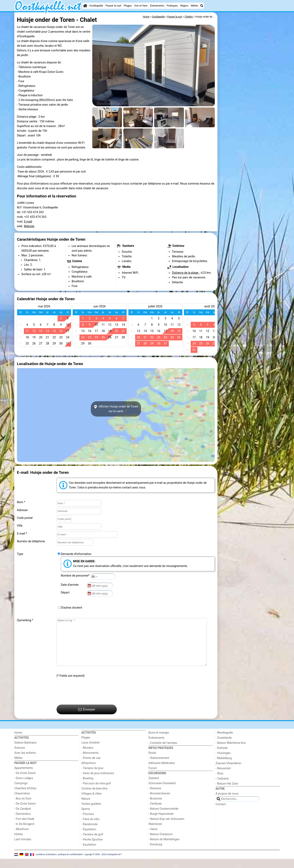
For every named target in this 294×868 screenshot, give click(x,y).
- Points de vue (91, 767)
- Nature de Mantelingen (164, 849)
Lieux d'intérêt (91, 752)
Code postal (25, 518)
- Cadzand (222, 788)
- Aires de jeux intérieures (98, 782)
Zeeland (154, 787)
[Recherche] (202, 6)
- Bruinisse (155, 808)
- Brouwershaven (159, 803)
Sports (86, 818)
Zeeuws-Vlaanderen (228, 772)
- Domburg (155, 854)
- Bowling (87, 788)
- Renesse (155, 798)
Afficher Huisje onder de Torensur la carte (116, 409)
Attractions (89, 772)
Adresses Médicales (162, 772)
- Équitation (89, 839)
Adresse (22, 510)
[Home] (85, 6)
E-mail (28, 222)
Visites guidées (91, 813)
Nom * (21, 502)
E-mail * (22, 534)
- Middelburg (224, 767)
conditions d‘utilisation (46, 863)
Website (29, 226)
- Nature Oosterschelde (163, 818)
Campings (21, 792)
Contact (221, 813)
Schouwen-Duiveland (162, 792)
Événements (157, 6)
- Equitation (89, 854)
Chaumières (22, 803)
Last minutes (23, 849)
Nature (86, 808)
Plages (128, 6)
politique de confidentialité (70, 863)
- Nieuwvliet (223, 778)
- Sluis (219, 783)
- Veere (153, 838)
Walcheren (155, 833)
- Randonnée (90, 833)
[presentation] (88, 701)
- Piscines (88, 823)
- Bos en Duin (23, 808)
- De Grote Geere (25, 782)
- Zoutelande (224, 747)
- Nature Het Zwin (227, 793)
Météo (194, 6)
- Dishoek (222, 757)
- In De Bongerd (24, 833)
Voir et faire (141, 6)
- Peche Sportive (92, 849)
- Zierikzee (155, 813)
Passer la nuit (113, 6)
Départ (66, 593)
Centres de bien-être (95, 798)
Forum (153, 777)
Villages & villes (92, 803)
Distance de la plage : (186, 273)
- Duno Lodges (24, 787)
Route (152, 762)
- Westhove (21, 838)
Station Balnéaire (25, 752)
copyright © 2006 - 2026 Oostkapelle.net (102, 863)
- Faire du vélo (90, 828)
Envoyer (87, 719)
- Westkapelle (224, 742)
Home (18, 742)
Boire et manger (159, 742)
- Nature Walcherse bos (231, 752)
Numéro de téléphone (31, 541)
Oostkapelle (96, 6)
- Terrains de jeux (92, 777)
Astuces (20, 757)
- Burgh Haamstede (161, 823)
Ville (20, 526)
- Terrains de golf (92, 844)
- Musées (87, 757)
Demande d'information (76, 554)
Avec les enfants (25, 762)
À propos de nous (227, 803)
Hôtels (19, 843)
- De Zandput (23, 818)
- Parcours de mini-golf (96, 793)
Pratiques (172, 6)
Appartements (24, 777)
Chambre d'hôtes (25, 798)
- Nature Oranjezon (161, 843)
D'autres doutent (72, 608)
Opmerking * (25, 620)
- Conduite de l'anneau (163, 752)
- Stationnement (159, 767)
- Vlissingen (223, 762)
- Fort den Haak (24, 828)
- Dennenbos (22, 823)
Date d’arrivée (70, 585)
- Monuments (90, 762)
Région (184, 6)
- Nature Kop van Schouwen (166, 828)
